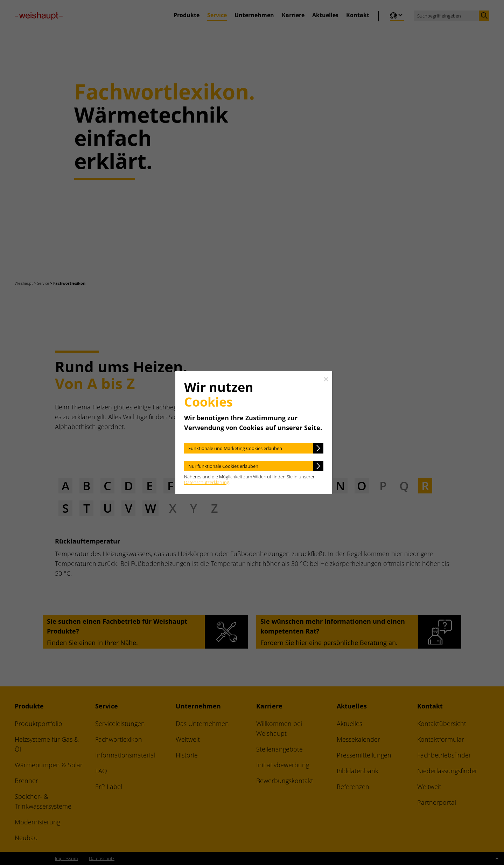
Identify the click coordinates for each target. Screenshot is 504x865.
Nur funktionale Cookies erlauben (223, 466)
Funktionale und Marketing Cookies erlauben (235, 448)
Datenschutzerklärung (207, 482)
